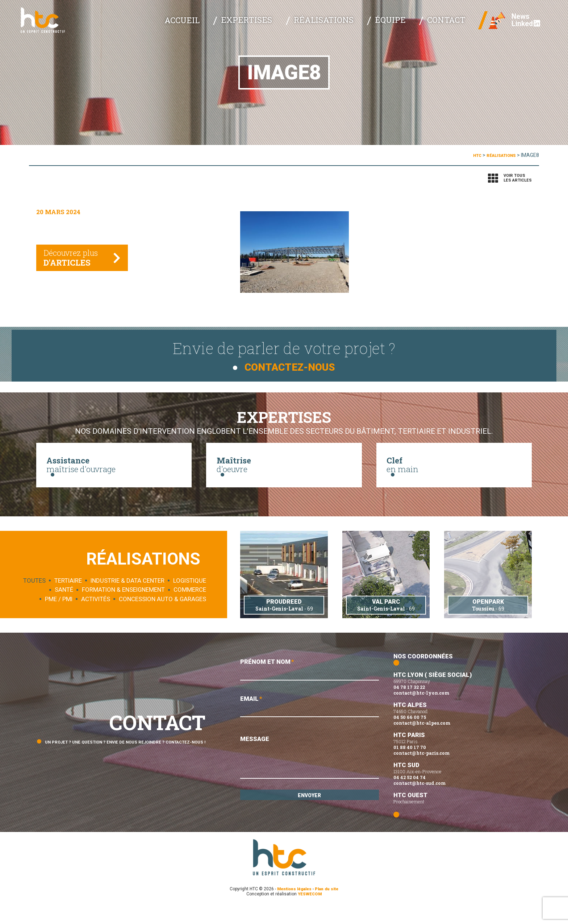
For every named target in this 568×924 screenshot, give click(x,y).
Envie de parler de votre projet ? (284, 350)
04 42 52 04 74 (410, 794)
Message (309, 778)
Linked (517, 29)
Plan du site (329, 906)
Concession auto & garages (162, 616)
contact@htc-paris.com (421, 770)
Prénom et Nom (309, 687)
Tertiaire (68, 598)
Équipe (406, 25)
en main (454, 471)
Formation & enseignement (123, 607)
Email (309, 726)
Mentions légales (293, 906)
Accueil (240, 25)
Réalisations (353, 25)
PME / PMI (59, 616)
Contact (449, 25)
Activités (96, 616)
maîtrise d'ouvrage (114, 471)
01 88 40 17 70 (410, 764)
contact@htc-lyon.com (421, 709)
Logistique (190, 598)
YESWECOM (310, 911)
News (512, 22)
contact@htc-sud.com (419, 800)
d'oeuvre (284, 471)
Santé (64, 607)
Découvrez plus (76, 263)
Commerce (190, 607)
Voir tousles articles (518, 178)
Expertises (291, 25)
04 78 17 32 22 (409, 704)
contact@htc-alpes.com (422, 740)
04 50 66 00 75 (410, 734)
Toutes (34, 598)
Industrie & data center (128, 598)
